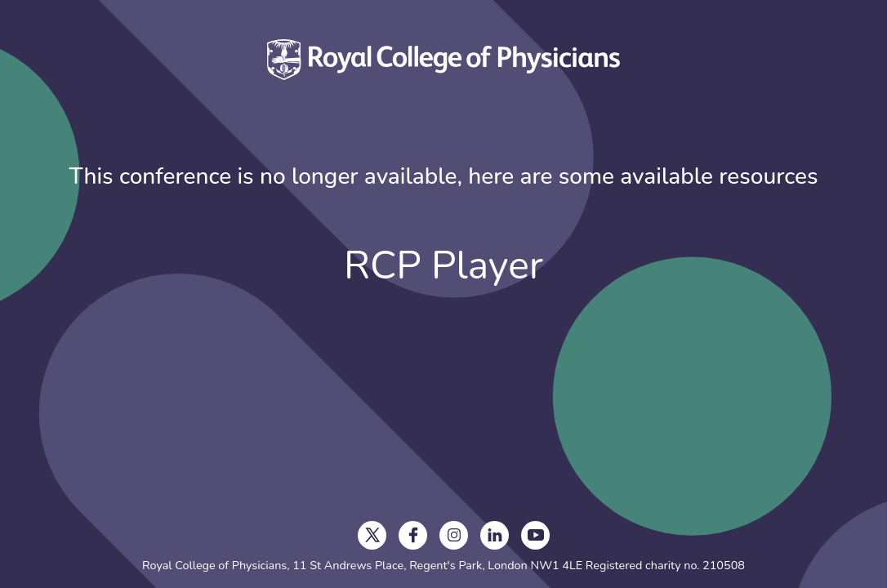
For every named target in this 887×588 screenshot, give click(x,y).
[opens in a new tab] (372, 535)
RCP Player (443, 265)
